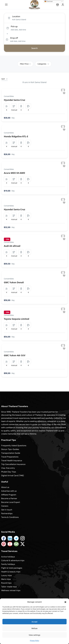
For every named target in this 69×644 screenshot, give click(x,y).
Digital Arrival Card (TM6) (13, 476)
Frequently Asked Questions (14, 446)
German (49, 1)
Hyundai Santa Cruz (15, 100)
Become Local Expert (11, 502)
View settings (34, 635)
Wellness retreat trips (11, 590)
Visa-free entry (8, 468)
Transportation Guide (11, 453)
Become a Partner (9, 498)
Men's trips (6, 579)
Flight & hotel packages (12, 568)
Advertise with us (9, 491)
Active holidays (8, 557)
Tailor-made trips (9, 587)
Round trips (6, 583)
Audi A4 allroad (12, 246)
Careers (5, 506)
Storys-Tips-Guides (10, 449)
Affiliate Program (9, 495)
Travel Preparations (10, 457)
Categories (43, 64)
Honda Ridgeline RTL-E (16, 136)
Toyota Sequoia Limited (17, 319)
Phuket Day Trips (9, 472)
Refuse (35, 628)
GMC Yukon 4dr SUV (15, 355)
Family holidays (8, 564)
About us (5, 487)
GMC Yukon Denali (14, 282)
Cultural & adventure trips (13, 560)
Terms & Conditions (10, 517)
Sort (5, 79)
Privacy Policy (34, 641)
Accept (34, 622)
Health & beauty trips (11, 572)
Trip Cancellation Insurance (13, 464)
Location (16, 16)
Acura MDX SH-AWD (14, 173)
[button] (65, 602)
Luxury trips (6, 575)
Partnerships (7, 513)
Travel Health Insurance (12, 461)
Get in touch (7, 510)
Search (34, 48)
